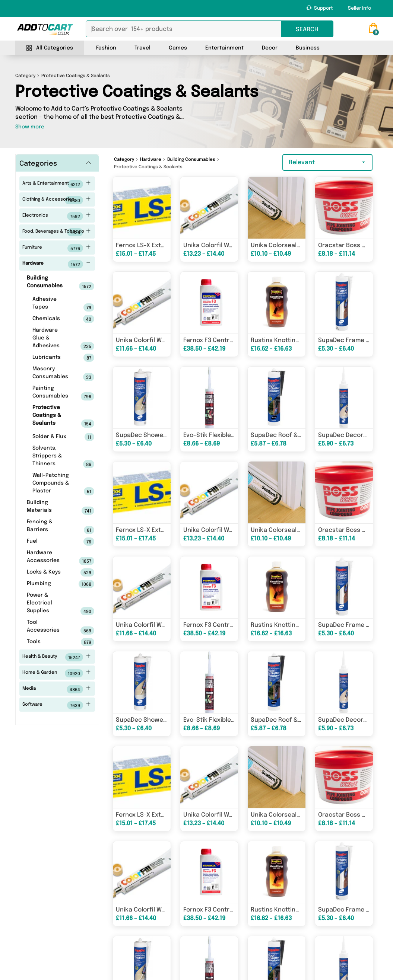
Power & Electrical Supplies (49, 604)
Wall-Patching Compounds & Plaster (52, 484)
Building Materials (49, 507)
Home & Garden (56, 673)
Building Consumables (49, 283)
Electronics (56, 216)
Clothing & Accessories (56, 200)
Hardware (56, 264)
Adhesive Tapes (52, 304)
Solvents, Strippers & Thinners (52, 457)
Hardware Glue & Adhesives (52, 339)
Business (308, 48)
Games (178, 48)
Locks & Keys (49, 572)
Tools (49, 642)
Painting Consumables (52, 393)
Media (56, 689)
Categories (38, 164)
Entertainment (224, 48)
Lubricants (52, 358)
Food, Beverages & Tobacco (56, 232)
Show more (30, 127)
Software (56, 705)
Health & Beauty (56, 657)
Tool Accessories (49, 627)
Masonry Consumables (52, 374)
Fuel (49, 542)
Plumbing (49, 584)
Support (320, 8)
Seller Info (359, 8)
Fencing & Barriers (49, 527)
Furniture (56, 248)
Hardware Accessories (49, 558)
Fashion (106, 48)
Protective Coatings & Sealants (52, 416)
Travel (142, 48)
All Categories (50, 48)
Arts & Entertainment (56, 184)
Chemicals (52, 319)
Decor (270, 48)
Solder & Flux (52, 437)
